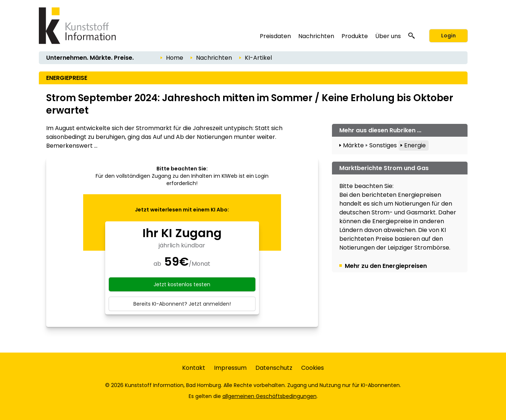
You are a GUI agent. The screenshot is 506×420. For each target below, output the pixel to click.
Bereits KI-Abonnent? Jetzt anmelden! (182, 304)
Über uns (388, 36)
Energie (415, 145)
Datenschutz (274, 368)
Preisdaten (275, 36)
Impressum (230, 368)
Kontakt (194, 368)
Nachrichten (316, 36)
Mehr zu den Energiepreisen (386, 266)
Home (175, 58)
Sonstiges (383, 145)
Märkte (353, 145)
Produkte (355, 36)
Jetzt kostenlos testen (182, 284)
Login (448, 36)
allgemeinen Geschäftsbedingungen (269, 396)
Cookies (313, 368)
